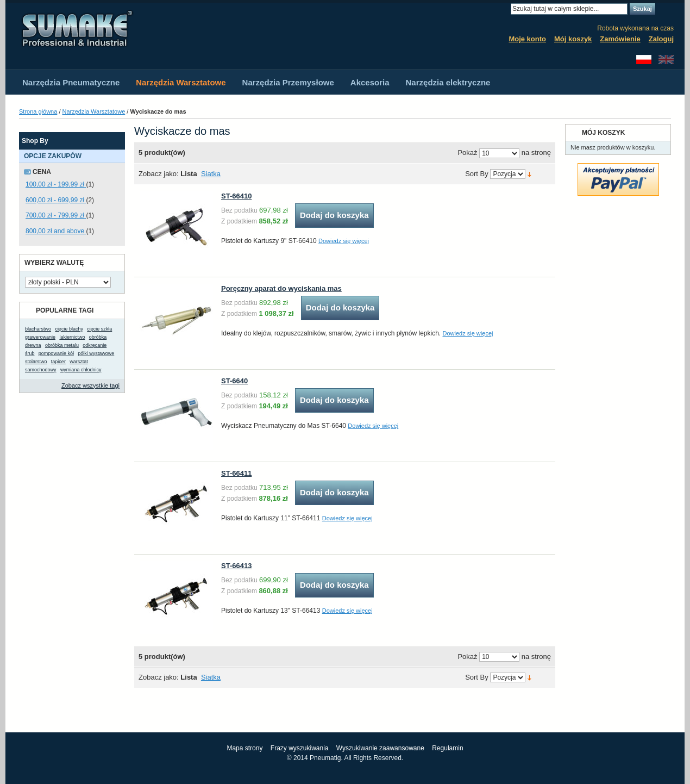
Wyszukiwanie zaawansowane (380, 748)
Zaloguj (661, 39)
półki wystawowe (96, 353)
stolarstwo (36, 362)
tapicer (58, 362)
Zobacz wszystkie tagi (90, 385)
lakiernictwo (72, 337)
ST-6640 (234, 381)
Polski (644, 60)
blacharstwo (38, 329)
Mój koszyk (573, 39)
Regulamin (447, 748)
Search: (504, 9)
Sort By (477, 174)
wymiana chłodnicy (81, 370)
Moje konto (527, 39)
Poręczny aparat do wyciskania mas (281, 288)
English (666, 60)
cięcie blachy (69, 329)
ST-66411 (236, 473)
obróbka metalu (62, 345)
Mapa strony (244, 748)
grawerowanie (40, 337)
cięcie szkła (99, 329)
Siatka (211, 174)
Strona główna (38, 111)
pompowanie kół (56, 353)
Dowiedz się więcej (344, 241)
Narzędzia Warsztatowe (94, 111)
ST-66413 (236, 566)
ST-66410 (236, 196)
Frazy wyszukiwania (300, 748)
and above (56, 231)
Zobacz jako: (159, 174)
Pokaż (467, 153)
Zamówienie (620, 39)
